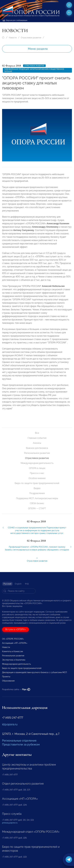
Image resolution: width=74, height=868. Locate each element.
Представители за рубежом (21, 744)
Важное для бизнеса (37, 448)
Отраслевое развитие (31, 38)
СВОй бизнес (37, 503)
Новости (13, 38)
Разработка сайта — (16, 689)
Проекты (6, 677)
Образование (8, 681)
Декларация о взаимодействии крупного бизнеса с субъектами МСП (34, 672)
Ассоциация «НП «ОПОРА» (15, 643)
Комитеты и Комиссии (12, 651)
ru (69, 13)
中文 (27, 584)
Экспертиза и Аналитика (14, 660)
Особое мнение (37, 478)
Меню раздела (38, 49)
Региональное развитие (37, 453)
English (18, 584)
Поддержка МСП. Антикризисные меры (37, 498)
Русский (7, 584)
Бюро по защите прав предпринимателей (37, 483)
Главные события (37, 438)
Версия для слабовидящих (15, 20)
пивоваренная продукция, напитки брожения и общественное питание (34, 70)
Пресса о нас (37, 473)
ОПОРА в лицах (37, 468)
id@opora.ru (10, 724)
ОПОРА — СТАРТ (37, 508)
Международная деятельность (37, 463)
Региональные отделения (19, 741)
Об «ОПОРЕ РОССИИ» (13, 639)
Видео (37, 488)
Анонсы (37, 443)
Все (37, 433)
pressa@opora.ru (10, 823)
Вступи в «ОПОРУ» (15, 629)
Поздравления (37, 493)
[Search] (19, 591)
